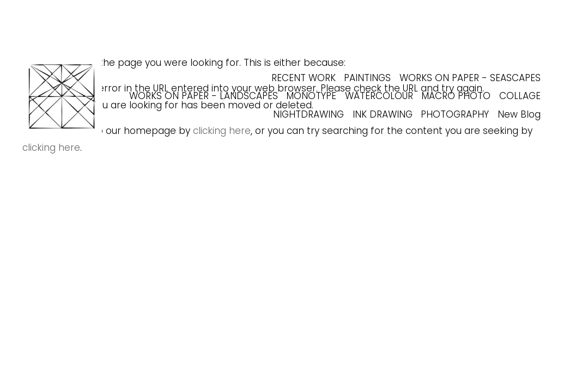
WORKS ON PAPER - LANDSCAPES (204, 96)
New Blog (519, 114)
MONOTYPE (311, 96)
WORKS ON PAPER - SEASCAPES (470, 78)
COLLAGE (520, 96)
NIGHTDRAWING (308, 114)
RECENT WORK (304, 78)
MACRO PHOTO (456, 96)
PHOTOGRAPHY (455, 114)
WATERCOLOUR (379, 96)
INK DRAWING (383, 114)
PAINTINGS (367, 78)
